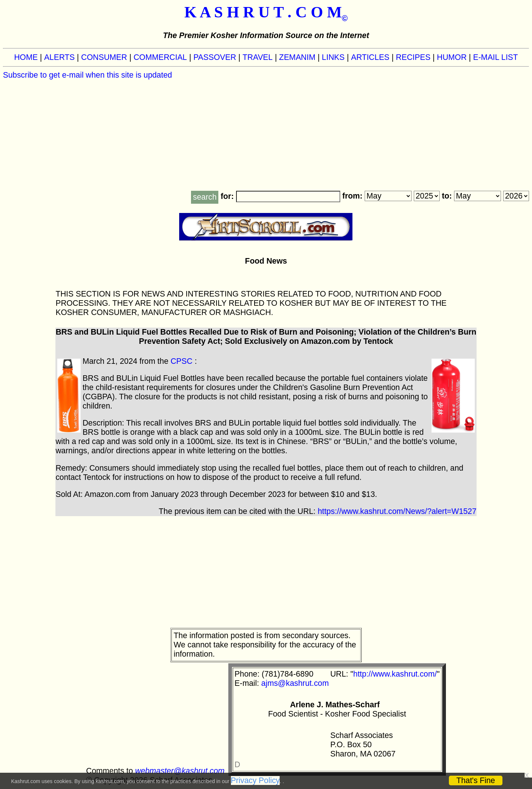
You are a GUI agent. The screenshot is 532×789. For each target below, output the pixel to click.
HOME (26, 57)
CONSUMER (104, 57)
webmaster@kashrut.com (180, 771)
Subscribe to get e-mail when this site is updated (88, 75)
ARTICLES (370, 57)
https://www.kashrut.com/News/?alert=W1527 (397, 511)
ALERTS (60, 57)
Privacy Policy (255, 780)
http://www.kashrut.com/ (395, 674)
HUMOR (452, 57)
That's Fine (476, 780)
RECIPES (413, 57)
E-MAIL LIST (496, 57)
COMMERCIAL (160, 57)
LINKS (333, 57)
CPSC (182, 361)
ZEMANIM (297, 57)
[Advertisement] (266, 135)
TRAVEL (258, 57)
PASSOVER (215, 57)
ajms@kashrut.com (295, 683)
